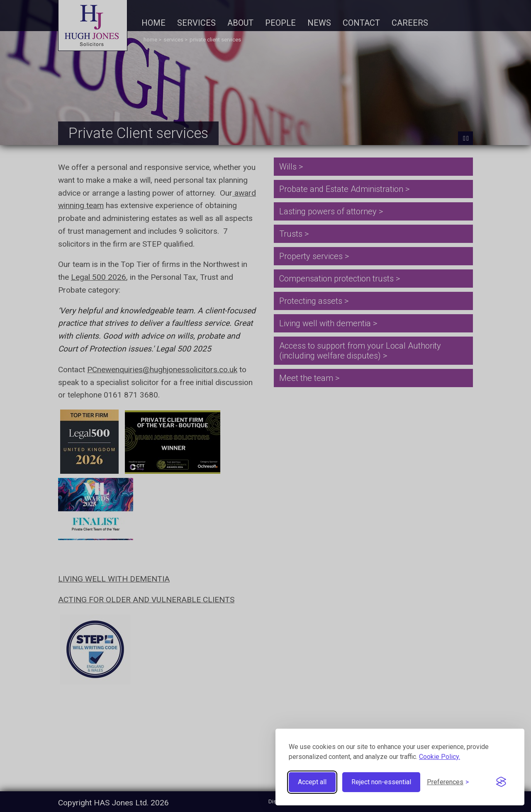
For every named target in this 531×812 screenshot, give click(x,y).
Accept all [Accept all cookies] (312, 782)
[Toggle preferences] (448, 782)
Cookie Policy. (440, 757)
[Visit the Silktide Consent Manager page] (501, 782)
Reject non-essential (381, 782)
